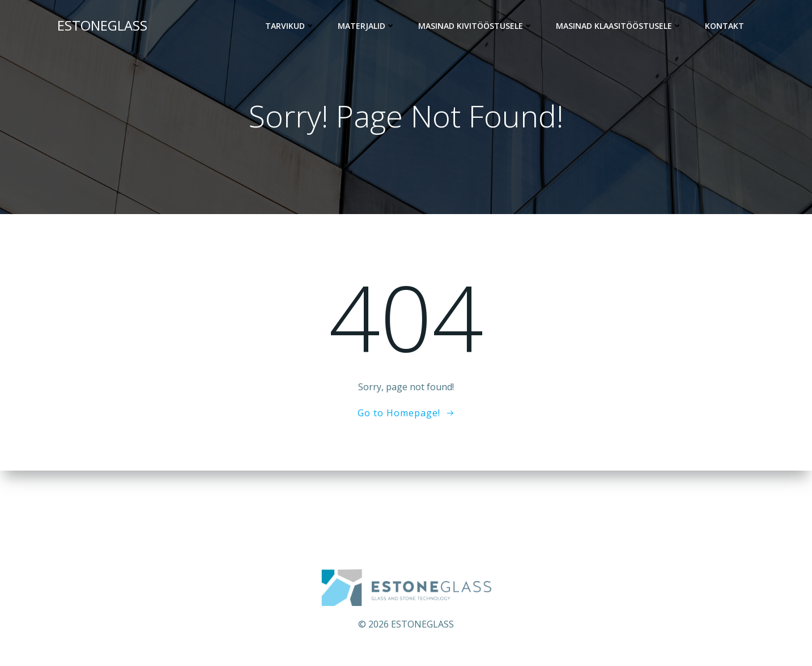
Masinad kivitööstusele (476, 26)
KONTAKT (724, 26)
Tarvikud (290, 26)
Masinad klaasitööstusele (619, 26)
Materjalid (367, 26)
